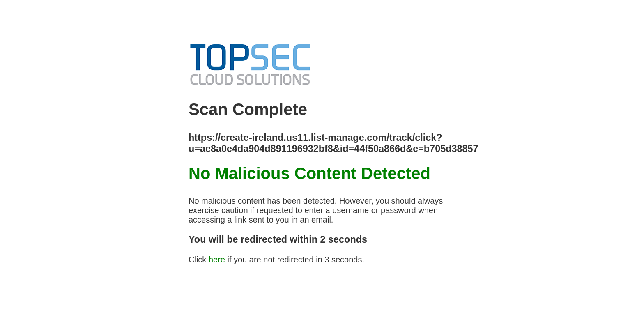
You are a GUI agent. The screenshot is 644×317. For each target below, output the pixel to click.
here (217, 260)
